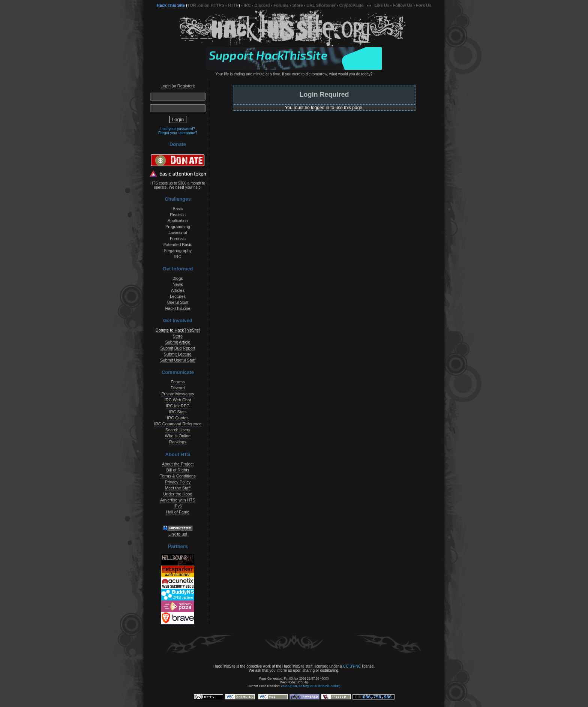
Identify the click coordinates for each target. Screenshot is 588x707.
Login (166, 86)
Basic (178, 209)
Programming (178, 227)
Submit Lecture (178, 354)
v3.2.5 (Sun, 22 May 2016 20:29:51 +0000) (311, 686)
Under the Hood (178, 494)
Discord (262, 5)
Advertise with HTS (178, 500)
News (178, 284)
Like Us (382, 5)
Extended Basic (178, 245)
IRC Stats (178, 412)
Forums (281, 5)
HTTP (233, 5)
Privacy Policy (178, 482)
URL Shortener (321, 5)
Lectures (178, 296)
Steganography (178, 251)
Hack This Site (171, 5)
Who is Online (178, 436)
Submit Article (178, 342)
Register (185, 86)
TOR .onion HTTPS (206, 5)
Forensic (178, 239)
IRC (247, 5)
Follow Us (403, 5)
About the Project (178, 464)
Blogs (178, 278)
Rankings (178, 442)
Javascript (178, 233)
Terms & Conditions (178, 476)
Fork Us (424, 5)
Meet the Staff (178, 488)
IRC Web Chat (178, 400)
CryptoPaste (352, 5)
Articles (178, 290)
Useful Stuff (178, 302)
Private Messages (178, 394)
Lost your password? (178, 129)
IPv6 (178, 506)
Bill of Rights (178, 470)
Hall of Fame (178, 512)
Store (297, 5)
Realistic (178, 215)
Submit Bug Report (178, 348)
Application (178, 221)
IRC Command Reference (178, 424)
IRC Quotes (178, 418)
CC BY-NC (352, 666)
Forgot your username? (178, 133)
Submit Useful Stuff (178, 360)
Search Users (178, 430)
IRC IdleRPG (178, 406)
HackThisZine (178, 308)
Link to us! (178, 534)
